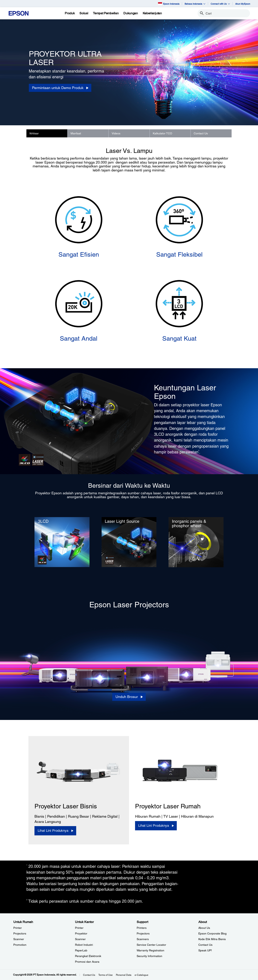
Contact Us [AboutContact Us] (205, 945)
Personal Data (124, 975)
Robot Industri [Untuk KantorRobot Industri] (84, 945)
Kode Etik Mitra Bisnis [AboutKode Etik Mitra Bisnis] (212, 939)
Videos (116, 133)
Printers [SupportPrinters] (142, 928)
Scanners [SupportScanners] (143, 939)
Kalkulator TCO (162, 133)
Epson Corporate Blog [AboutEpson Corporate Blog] (212, 933)
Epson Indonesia (169, 4)
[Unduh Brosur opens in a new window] (129, 697)
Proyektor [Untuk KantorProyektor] (81, 933)
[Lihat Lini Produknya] (55, 831)
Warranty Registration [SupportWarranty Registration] (150, 950)
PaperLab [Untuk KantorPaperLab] (81, 950)
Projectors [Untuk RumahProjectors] (20, 933)
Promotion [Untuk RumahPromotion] (20, 945)
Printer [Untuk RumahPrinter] (18, 928)
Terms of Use (106, 975)
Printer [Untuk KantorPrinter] (79, 928)
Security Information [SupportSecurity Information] (149, 956)
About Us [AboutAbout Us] (204, 928)
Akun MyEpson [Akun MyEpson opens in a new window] (243, 4)
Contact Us (201, 133)
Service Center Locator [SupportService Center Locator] (151, 945)
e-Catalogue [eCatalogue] (141, 975)
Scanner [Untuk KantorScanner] (80, 939)
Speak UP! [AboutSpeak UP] (205, 950)
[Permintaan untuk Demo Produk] (60, 88)
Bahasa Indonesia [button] (195, 4)
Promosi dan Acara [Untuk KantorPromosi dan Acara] (87, 962)
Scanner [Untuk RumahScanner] (19, 939)
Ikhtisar (34, 133)
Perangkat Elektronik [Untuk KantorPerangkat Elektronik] (88, 956)
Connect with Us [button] (220, 4)
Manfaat (76, 133)
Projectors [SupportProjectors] (143, 933)
